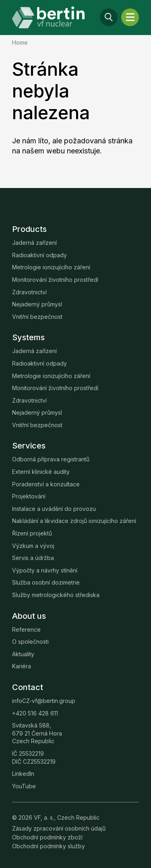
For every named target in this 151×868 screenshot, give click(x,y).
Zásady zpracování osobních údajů (59, 828)
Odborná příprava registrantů (51, 459)
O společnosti (30, 642)
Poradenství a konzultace (46, 484)
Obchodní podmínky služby (49, 846)
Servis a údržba (33, 558)
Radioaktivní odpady (39, 255)
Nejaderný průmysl (37, 304)
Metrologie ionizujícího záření (51, 267)
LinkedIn (23, 774)
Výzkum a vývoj (33, 546)
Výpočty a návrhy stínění (45, 570)
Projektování (29, 496)
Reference (26, 629)
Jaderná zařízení (34, 243)
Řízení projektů (32, 533)
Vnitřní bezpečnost (37, 317)
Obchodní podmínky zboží (47, 837)
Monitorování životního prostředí (55, 280)
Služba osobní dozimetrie (46, 582)
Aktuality (23, 654)
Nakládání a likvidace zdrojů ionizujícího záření (74, 521)
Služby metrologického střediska (56, 595)
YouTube (24, 786)
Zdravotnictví (29, 292)
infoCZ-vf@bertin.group (44, 701)
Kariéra (22, 666)
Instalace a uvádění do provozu (54, 509)
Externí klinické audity (41, 472)
